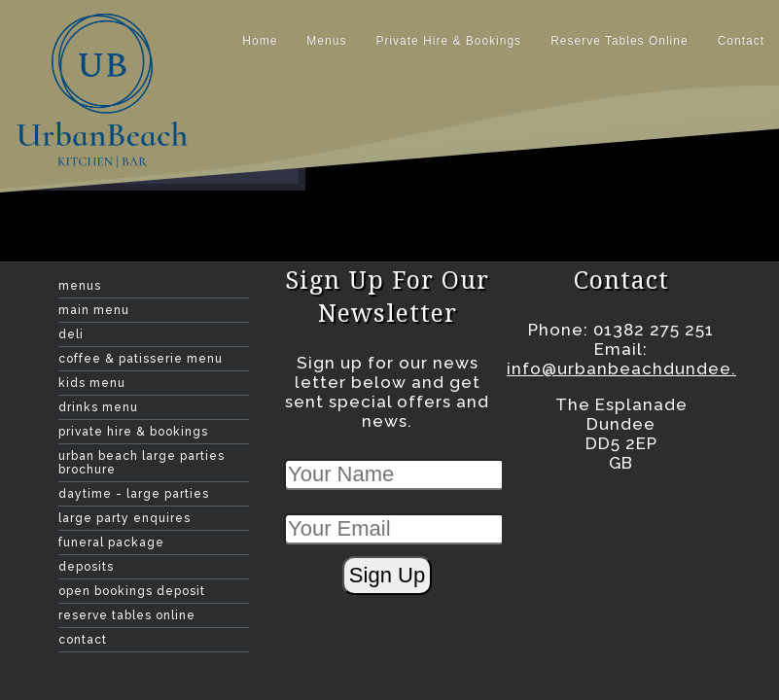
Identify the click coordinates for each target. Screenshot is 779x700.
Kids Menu (92, 383)
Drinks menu (98, 407)
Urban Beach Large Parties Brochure (142, 463)
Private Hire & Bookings (448, 41)
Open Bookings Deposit (132, 591)
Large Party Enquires (124, 518)
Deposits (86, 567)
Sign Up (387, 575)
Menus (326, 41)
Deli (71, 334)
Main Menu (94, 310)
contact (741, 41)
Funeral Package (111, 542)
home (260, 41)
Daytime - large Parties (134, 494)
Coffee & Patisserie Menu (141, 359)
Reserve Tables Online (620, 41)
